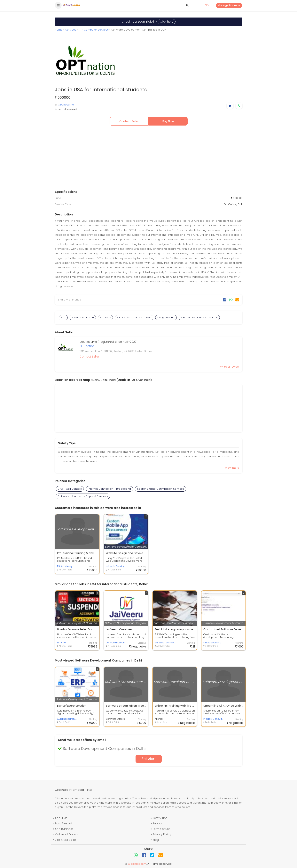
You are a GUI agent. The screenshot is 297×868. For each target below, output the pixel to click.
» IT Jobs (105, 318)
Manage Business (229, 5)
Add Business (64, 829)
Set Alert (149, 759)
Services (71, 30)
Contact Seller (129, 121)
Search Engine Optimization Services (161, 489)
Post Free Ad (63, 823)
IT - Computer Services (94, 30)
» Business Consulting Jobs (134, 318)
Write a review (230, 367)
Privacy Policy (162, 834)
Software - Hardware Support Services (83, 496)
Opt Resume (66, 105)
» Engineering (166, 318)
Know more (232, 468)
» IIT (63, 318)
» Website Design (83, 318)
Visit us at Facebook (69, 834)
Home (59, 30)
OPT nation (87, 346)
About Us (61, 818)
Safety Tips (160, 818)
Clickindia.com (137, 864)
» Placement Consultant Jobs (199, 318)
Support (158, 823)
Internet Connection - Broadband (109, 489)
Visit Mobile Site (65, 840)
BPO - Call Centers (70, 489)
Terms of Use (161, 829)
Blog (156, 840)
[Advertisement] (149, 159)
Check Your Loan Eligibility (149, 22)
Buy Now (168, 121)
